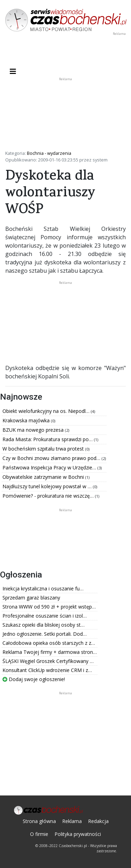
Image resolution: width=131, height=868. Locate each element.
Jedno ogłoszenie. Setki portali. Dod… (45, 634)
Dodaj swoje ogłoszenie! (34, 679)
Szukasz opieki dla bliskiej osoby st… (43, 625)
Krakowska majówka (27, 420)
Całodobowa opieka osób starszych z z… (49, 643)
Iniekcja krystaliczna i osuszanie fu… (43, 588)
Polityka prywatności (78, 834)
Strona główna (39, 821)
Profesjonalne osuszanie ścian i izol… (45, 616)
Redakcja (98, 821)
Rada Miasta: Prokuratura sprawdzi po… (48, 439)
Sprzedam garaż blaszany (31, 598)
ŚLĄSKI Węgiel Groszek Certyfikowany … (48, 661)
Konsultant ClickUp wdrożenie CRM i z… (47, 670)
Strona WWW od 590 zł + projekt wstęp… (49, 607)
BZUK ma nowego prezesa (34, 430)
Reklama (72, 821)
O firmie (39, 834)
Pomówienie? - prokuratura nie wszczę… (49, 496)
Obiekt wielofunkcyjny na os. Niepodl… (47, 411)
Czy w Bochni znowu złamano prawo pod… (52, 458)
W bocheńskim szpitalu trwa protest (44, 449)
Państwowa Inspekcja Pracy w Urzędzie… (50, 467)
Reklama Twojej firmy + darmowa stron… (50, 652)
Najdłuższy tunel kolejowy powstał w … (48, 486)
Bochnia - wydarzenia (49, 153)
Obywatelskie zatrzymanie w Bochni (44, 477)
